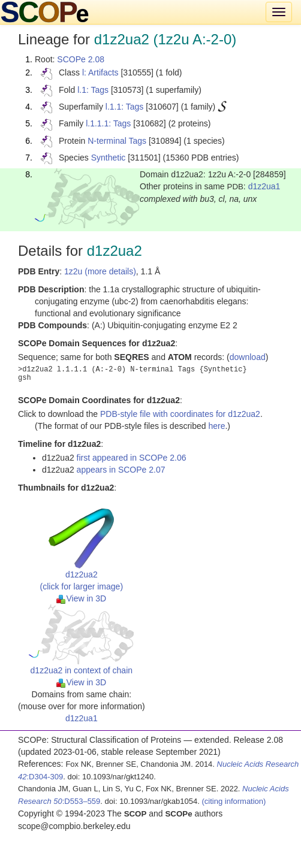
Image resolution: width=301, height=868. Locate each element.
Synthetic (109, 158)
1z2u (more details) (100, 271)
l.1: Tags (93, 90)
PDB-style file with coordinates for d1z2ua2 (180, 414)
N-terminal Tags (117, 141)
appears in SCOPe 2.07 (121, 470)
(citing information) (234, 801)
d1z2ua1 (264, 186)
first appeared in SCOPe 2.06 (132, 458)
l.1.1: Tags (125, 107)
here (216, 426)
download (248, 357)
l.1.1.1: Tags (108, 123)
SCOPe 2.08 (81, 59)
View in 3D (81, 598)
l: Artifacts (100, 72)
